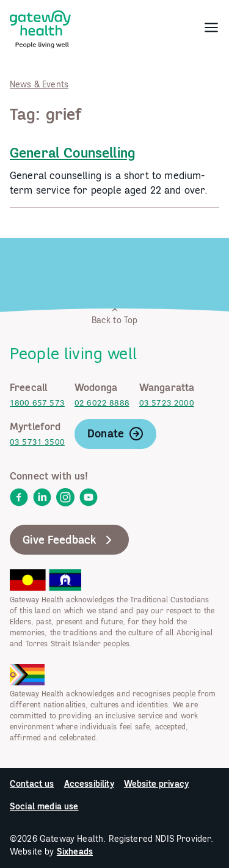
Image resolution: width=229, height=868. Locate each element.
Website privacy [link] (156, 784)
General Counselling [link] (72, 153)
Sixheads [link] (75, 852)
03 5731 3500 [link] (37, 442)
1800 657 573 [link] (37, 403)
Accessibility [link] (89, 784)
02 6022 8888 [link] (102, 403)
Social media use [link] (44, 806)
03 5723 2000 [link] (167, 403)
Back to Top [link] (115, 315)
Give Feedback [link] (69, 540)
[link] (40, 27)
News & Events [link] (39, 84)
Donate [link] (115, 434)
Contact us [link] (32, 784)
